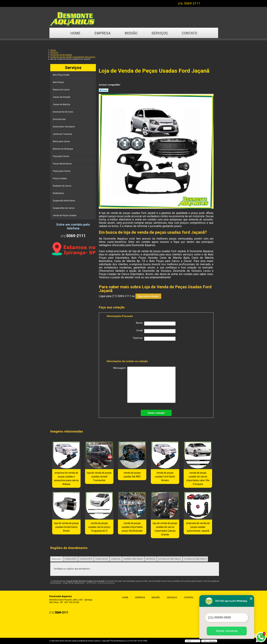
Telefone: (154, 339)
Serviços (160, 33)
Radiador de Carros (62, 186)
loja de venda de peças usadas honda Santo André (66, 527)
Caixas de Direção (62, 97)
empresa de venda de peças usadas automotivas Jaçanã (198, 527)
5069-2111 (192, 3)
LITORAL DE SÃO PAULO (170, 559)
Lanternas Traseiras (63, 134)
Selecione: (57, 559)
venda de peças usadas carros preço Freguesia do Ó (99, 527)
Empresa (103, 33)
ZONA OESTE (102, 559)
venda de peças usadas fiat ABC (132, 475)
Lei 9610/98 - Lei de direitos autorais (101, 583)
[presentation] (129, 351)
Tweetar (104, 90)
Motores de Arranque (63, 149)
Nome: (156, 324)
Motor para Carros (62, 141)
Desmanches (60, 119)
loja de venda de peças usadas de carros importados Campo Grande (165, 529)
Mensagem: (144, 385)
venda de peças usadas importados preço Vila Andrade (132, 527)
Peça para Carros (61, 156)
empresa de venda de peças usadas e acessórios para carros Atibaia (66, 478)
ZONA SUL (116, 559)
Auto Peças (59, 82)
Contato (189, 33)
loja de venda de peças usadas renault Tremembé (99, 477)
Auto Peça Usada (61, 75)
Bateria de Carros (61, 90)
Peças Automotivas (62, 164)
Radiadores (59, 193)
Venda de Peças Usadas (65, 215)
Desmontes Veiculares (64, 127)
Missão (131, 33)
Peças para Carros (62, 171)
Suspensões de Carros (64, 208)
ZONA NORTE (86, 559)
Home (75, 33)
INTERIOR (151, 559)
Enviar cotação (156, 413)
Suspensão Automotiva (64, 201)
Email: (156, 331)
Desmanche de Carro (63, 112)
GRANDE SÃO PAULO (133, 559)
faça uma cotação (148, 296)
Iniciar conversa (227, 631)
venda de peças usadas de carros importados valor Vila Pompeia (198, 478)
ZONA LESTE (71, 559)
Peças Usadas (60, 178)
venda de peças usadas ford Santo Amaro (165, 477)
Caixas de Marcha (62, 104)
